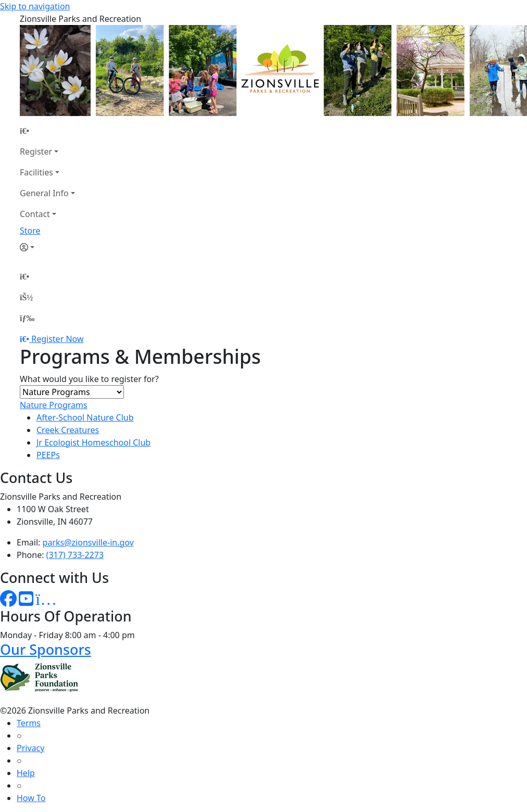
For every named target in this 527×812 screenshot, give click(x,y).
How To (31, 798)
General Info (44, 193)
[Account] (47, 247)
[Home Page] (47, 131)
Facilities (36, 172)
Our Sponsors (46, 649)
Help (26, 773)
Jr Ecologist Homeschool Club (93, 442)
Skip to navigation (35, 6)
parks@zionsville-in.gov (88, 542)
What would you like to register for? (89, 379)
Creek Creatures (68, 430)
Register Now (57, 339)
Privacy (30, 748)
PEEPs (48, 455)
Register (36, 151)
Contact (35, 214)
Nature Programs (54, 405)
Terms (29, 723)
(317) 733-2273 (75, 555)
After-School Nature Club (85, 417)
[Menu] (27, 318)
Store (30, 231)
